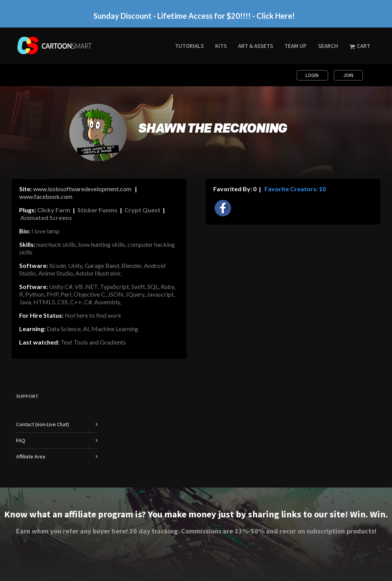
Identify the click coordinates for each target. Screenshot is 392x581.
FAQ (21, 440)
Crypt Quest (142, 210)
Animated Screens (46, 217)
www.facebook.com (46, 196)
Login (313, 75)
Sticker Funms (97, 210)
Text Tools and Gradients (93, 342)
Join (348, 75)
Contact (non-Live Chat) (42, 424)
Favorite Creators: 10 (295, 189)
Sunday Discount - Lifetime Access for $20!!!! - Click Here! (194, 16)
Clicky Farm (54, 210)
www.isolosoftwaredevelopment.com (82, 189)
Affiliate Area (31, 456)
